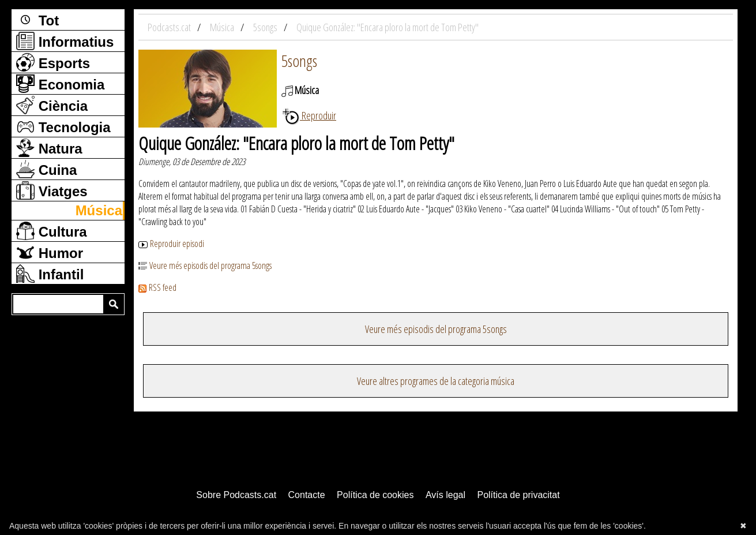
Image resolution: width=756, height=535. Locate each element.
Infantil (50, 274)
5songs (299, 61)
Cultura (52, 231)
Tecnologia (63, 126)
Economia (60, 84)
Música (99, 210)
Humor (50, 252)
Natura (49, 148)
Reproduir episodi (171, 244)
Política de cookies (375, 495)
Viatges (52, 190)
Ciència (52, 105)
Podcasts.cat (170, 27)
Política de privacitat (518, 495)
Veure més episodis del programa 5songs (205, 265)
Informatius (65, 41)
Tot (37, 20)
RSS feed (157, 287)
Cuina (46, 169)
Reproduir (309, 115)
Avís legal (445, 495)
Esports (53, 62)
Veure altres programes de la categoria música (436, 381)
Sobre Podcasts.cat (236, 495)
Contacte (307, 495)
